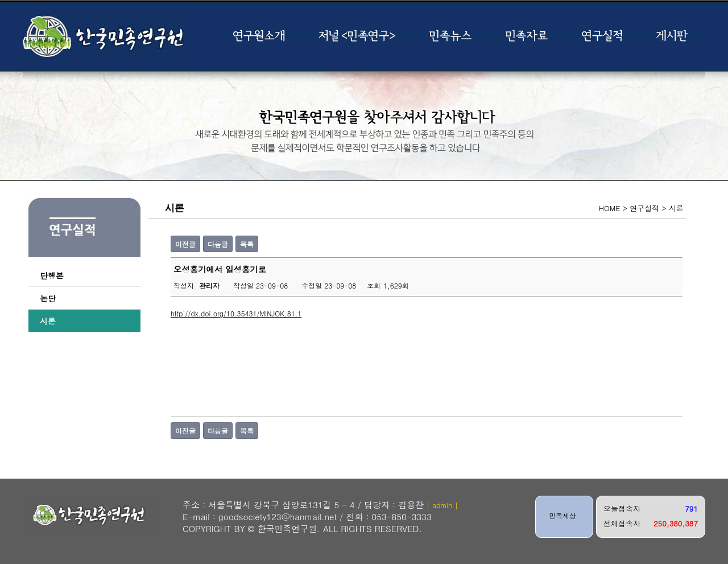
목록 (247, 244)
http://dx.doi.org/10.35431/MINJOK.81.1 (236, 313)
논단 (48, 298)
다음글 (218, 244)
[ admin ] (442, 505)
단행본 (52, 275)
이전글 (185, 244)
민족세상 (562, 515)
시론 (48, 321)
